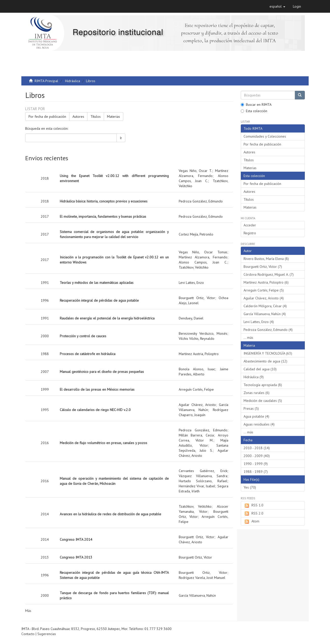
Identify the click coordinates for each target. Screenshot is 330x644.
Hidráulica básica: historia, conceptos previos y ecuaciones (104, 201)
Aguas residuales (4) (259, 424)
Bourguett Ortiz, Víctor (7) (263, 267)
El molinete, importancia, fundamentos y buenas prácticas (103, 216)
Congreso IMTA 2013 (76, 557)
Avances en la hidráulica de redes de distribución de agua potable (110, 514)
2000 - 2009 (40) (257, 456)
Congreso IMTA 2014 (76, 539)
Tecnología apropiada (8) (263, 385)
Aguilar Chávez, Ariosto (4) (264, 298)
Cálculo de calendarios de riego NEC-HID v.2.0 (95, 410)
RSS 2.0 (253, 514)
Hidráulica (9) (254, 377)
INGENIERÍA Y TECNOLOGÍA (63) (268, 353)
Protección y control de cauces (83, 336)
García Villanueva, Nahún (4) (265, 314)
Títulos (96, 116)
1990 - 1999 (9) (256, 464)
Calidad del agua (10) (260, 369)
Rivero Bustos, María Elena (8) (266, 259)
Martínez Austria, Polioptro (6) (266, 282)
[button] (277, 6)
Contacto (28, 634)
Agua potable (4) (256, 416)
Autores (78, 116)
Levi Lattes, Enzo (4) (259, 322)
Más (28, 611)
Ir (121, 138)
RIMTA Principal (46, 81)
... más (248, 338)
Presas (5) (251, 408)
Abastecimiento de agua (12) (265, 361)
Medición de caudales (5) (263, 401)
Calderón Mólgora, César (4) (265, 306)
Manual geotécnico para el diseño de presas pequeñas (102, 372)
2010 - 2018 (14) (257, 448)
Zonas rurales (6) (257, 393)
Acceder (250, 225)
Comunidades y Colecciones (265, 136)
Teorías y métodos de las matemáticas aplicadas (97, 283)
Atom (251, 521)
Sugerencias (47, 634)
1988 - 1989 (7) (256, 472)
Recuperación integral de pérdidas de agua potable (99, 300)
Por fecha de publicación (47, 116)
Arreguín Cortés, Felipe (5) (264, 290)
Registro (250, 233)
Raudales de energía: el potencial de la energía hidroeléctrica (107, 318)
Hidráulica (73, 81)
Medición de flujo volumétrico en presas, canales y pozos (103, 443)
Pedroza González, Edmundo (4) (268, 330)
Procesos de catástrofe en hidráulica (88, 354)
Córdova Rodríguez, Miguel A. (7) (269, 274)
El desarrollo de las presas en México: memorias (97, 389)
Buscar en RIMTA (256, 105)
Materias (114, 116)
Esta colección (254, 111)
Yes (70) (250, 487)
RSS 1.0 (253, 505)
